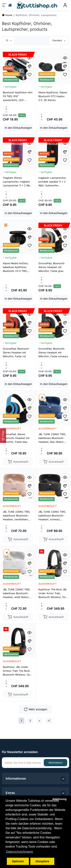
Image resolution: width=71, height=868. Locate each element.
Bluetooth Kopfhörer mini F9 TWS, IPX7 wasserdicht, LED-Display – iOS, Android (18, 96)
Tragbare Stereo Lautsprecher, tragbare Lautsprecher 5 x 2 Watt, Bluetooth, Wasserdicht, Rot (18, 182)
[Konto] (65, 5)
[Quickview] (30, 58)
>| (49, 721)
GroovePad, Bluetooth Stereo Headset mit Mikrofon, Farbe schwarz (53, 352)
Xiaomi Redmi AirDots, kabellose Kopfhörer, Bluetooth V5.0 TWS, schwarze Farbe (16, 267)
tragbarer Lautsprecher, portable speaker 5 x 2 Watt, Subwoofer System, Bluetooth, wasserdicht (52, 182)
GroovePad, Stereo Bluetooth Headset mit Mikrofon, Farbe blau (16, 438)
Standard (59, 40)
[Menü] (4, 5)
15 (9, 40)
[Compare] (65, 66)
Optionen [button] (18, 861)
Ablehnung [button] (59, 799)
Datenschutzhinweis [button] (20, 852)
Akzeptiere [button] (42, 861)
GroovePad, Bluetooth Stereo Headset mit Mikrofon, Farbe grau (51, 267)
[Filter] (3, 436)
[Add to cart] (18, 128)
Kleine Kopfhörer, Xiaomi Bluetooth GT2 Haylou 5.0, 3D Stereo (53, 96)
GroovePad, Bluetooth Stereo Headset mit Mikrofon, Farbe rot (16, 352)
